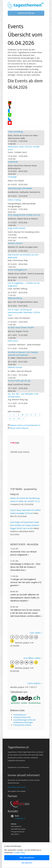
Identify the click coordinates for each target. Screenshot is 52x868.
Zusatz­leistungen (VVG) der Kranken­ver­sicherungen (25, 721)
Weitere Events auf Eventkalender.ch (25, 425)
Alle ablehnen (27, 863)
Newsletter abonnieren (17, 787)
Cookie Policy (20, 853)
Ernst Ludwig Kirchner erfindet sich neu (24, 215)
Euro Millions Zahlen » (33, 658)
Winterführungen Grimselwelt (20, 188)
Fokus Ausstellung (15, 132)
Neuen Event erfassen (19, 428)
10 (19, 419)
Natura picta (13, 341)
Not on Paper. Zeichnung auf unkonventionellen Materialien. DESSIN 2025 (24, 312)
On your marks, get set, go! (19, 381)
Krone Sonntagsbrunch (17, 270)
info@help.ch (20, 818)
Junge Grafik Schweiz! (17, 228)
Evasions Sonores (15, 243)
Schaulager (12, 177)
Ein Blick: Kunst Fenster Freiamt (21, 327)
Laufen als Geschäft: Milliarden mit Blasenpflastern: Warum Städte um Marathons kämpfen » (25, 598)
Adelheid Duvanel (15, 367)
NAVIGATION (26, 13)
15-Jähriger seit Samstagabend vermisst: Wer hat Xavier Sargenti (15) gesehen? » (26, 582)
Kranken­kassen (20, 715)
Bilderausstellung (15, 298)
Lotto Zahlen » (36, 633)
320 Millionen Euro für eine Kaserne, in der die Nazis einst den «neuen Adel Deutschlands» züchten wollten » (26, 613)
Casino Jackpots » (34, 683)
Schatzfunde (13, 162)
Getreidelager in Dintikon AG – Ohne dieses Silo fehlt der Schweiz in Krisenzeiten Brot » (25, 567)
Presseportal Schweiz (22, 725)
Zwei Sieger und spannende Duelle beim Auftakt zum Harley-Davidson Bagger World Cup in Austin (25, 525)
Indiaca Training (14, 200)
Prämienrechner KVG (22, 717)
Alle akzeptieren (27, 858)
